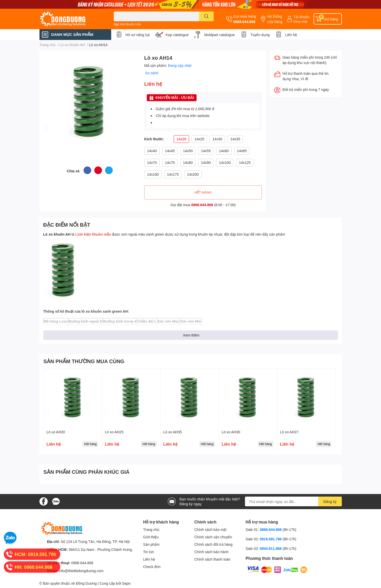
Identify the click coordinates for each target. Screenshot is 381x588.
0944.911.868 (271, 548)
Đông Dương (86, 583)
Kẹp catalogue (177, 35)
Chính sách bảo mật (211, 529)
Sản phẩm (151, 544)
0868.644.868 (244, 22)
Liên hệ (291, 35)
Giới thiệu (151, 537)
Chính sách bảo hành (212, 552)
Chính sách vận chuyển (213, 537)
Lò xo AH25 (114, 432)
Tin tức (149, 552)
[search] (206, 16)
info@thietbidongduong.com (81, 571)
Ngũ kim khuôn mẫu (127, 24)
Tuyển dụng (260, 35)
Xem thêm (191, 335)
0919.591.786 (271, 539)
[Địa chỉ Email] (293, 501)
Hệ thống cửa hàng (275, 19)
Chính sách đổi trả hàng (214, 544)
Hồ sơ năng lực (138, 35)
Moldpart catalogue (219, 35)
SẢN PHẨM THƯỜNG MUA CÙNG (84, 361)
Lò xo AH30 (231, 432)
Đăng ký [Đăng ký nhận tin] (330, 502)
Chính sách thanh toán (213, 559)
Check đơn (152, 567)
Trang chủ (151, 529)
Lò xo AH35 (172, 432)
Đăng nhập (301, 21)
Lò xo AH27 (289, 432)
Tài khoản (302, 17)
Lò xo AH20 (56, 432)
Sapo (126, 583)
